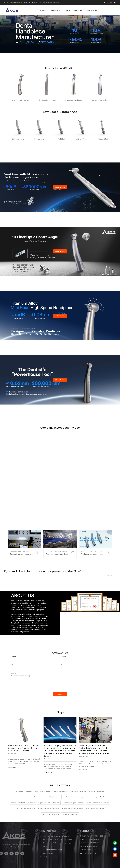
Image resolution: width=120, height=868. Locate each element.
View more (60, 315)
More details (60, 187)
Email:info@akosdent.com (50, 3)
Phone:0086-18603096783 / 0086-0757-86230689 (22, 3)
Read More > (13, 767)
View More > (109, 576)
